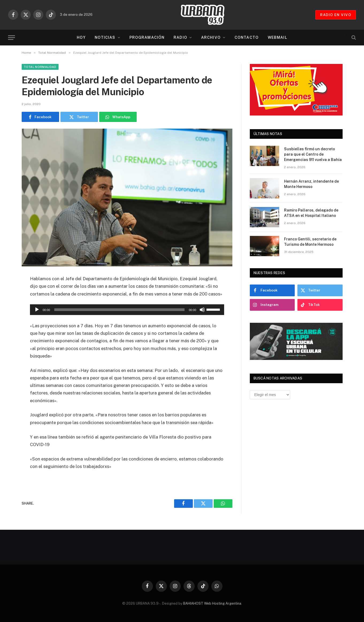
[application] (127, 310)
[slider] (119, 310)
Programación (147, 37)
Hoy (81, 37)
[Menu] (12, 38)
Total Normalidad (40, 67)
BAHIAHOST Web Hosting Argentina (212, 603)
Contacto (247, 37)
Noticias (105, 37)
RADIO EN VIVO (336, 15)
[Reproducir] (37, 310)
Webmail (277, 37)
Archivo (211, 37)
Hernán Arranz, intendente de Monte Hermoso (311, 184)
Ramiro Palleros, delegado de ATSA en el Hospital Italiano (311, 213)
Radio (180, 37)
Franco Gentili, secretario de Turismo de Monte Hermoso (310, 242)
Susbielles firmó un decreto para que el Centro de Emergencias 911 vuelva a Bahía (313, 154)
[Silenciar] (202, 310)
